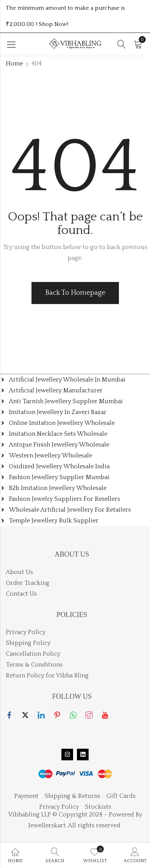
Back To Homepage (75, 293)
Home (14, 64)
